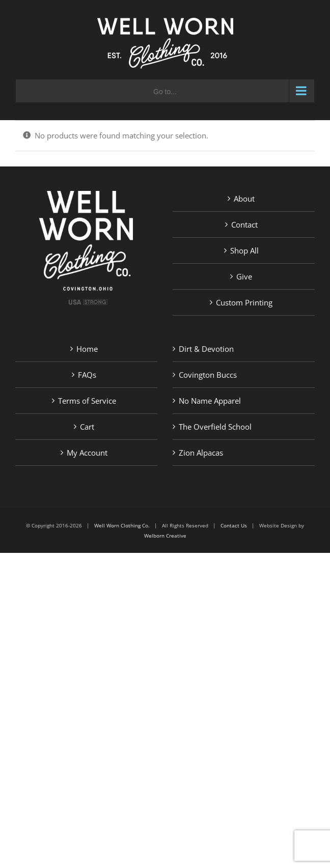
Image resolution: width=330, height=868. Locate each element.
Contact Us (234, 525)
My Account (87, 453)
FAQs (87, 375)
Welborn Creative (165, 536)
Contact (244, 225)
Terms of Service (87, 401)
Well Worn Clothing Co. (122, 525)
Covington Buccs (208, 375)
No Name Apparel (210, 401)
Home (87, 349)
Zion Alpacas (201, 453)
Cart (87, 427)
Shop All (244, 250)
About (244, 199)
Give (244, 276)
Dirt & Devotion (206, 349)
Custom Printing (244, 302)
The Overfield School (215, 427)
